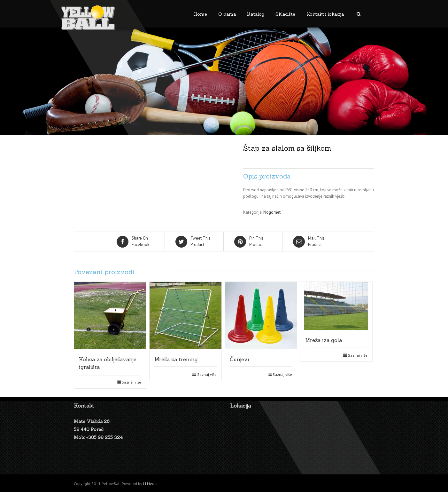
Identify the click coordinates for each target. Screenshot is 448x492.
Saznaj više (131, 382)
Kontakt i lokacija (325, 14)
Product (195, 241)
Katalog (256, 14)
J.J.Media (150, 484)
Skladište (285, 14)
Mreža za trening (176, 359)
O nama (227, 14)
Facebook (136, 241)
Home (200, 14)
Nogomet (272, 212)
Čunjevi (239, 359)
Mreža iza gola (324, 340)
